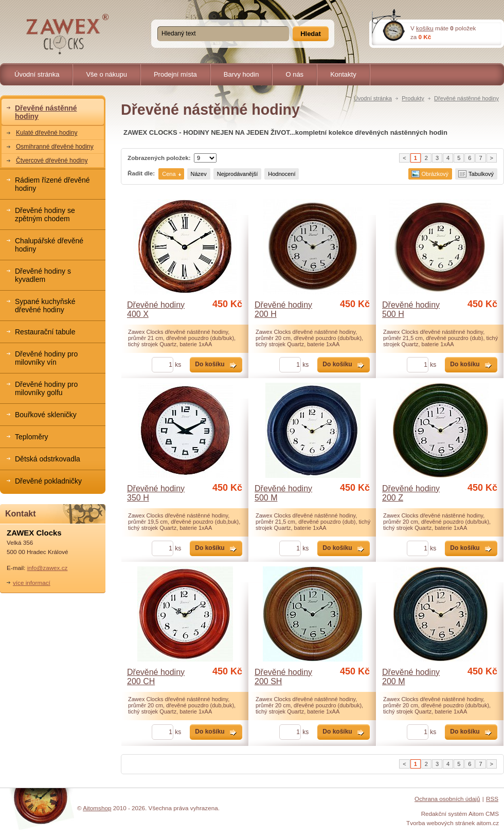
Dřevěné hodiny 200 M (411, 677)
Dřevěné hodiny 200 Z (411, 493)
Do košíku (210, 364)
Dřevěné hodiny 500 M (283, 493)
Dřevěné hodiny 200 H (283, 309)
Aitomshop (97, 808)
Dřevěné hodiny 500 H (411, 309)
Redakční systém (444, 814)
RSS (492, 799)
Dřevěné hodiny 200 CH (156, 677)
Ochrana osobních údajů (447, 799)
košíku (425, 28)
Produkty (413, 98)
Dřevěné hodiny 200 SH (283, 677)
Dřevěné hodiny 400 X (156, 309)
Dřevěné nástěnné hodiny (466, 98)
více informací (32, 583)
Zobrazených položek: (159, 158)
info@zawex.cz (48, 568)
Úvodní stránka (373, 98)
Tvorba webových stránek (440, 823)
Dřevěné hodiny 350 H (156, 493)
